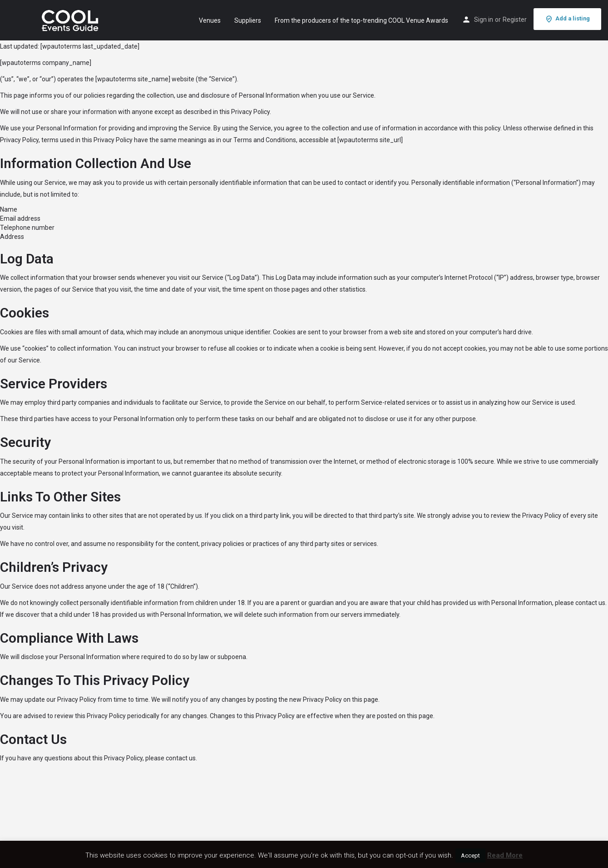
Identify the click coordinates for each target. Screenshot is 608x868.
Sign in (484, 20)
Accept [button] (470, 856)
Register (515, 20)
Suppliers (248, 20)
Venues (210, 20)
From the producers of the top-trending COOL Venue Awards (361, 20)
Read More (505, 855)
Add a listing (567, 19)
